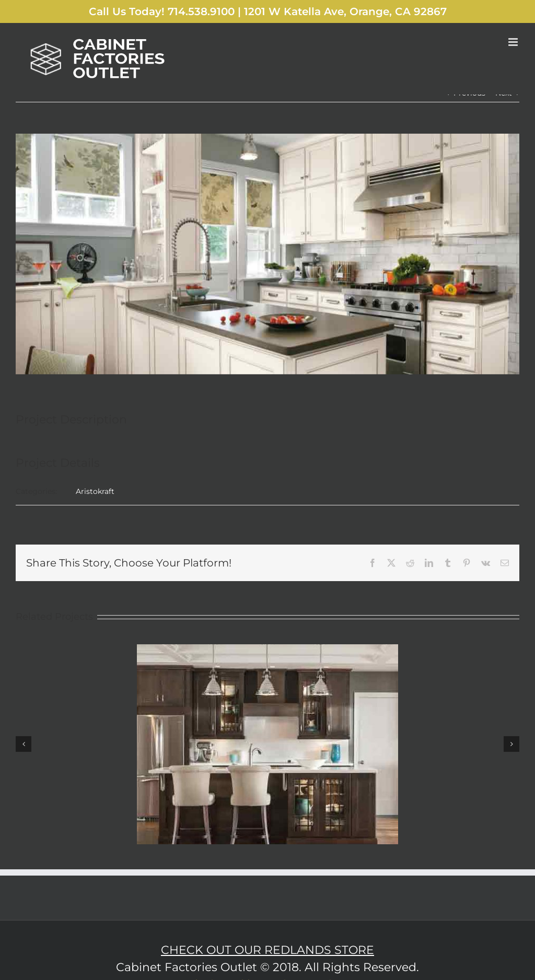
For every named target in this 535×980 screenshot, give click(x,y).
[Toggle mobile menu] (514, 42)
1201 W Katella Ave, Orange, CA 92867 (345, 11)
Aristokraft (95, 491)
